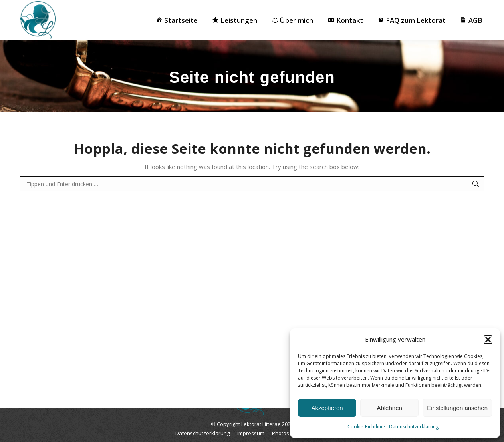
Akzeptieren (327, 408)
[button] (488, 340)
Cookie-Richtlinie (366, 427)
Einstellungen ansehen (457, 408)
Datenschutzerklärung (414, 427)
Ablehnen (389, 408)
